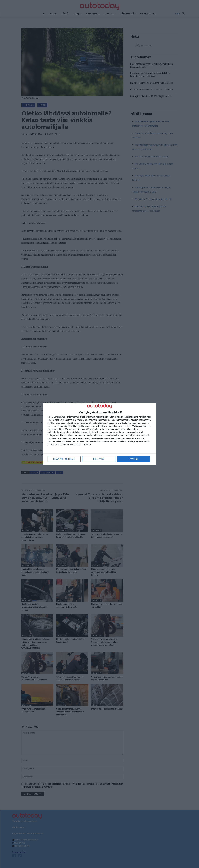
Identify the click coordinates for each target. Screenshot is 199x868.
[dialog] (100, 434)
